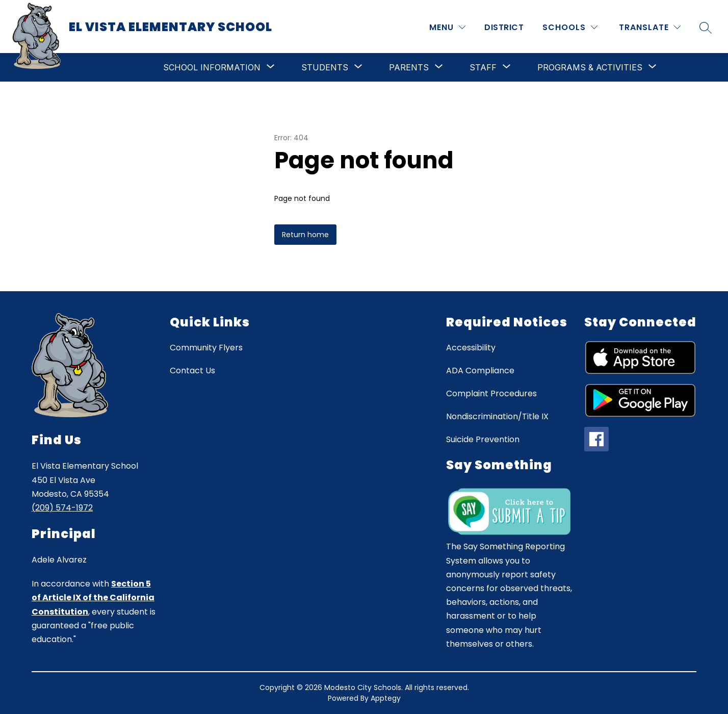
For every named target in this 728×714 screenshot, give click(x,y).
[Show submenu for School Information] (212, 67)
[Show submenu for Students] (325, 67)
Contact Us (192, 371)
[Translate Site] (650, 27)
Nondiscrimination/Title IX (497, 416)
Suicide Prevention (483, 439)
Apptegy (386, 698)
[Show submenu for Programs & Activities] (590, 67)
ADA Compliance (480, 371)
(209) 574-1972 (62, 508)
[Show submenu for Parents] (409, 67)
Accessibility (471, 348)
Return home (305, 235)
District (504, 27)
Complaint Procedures (491, 393)
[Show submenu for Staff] (483, 67)
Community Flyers (206, 348)
